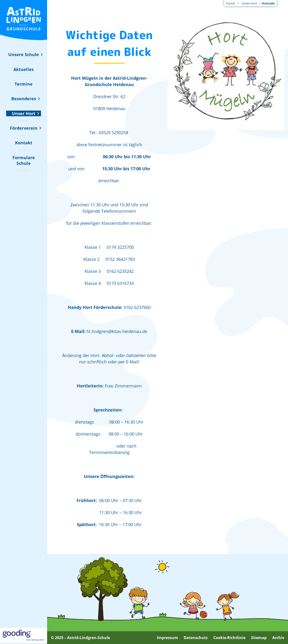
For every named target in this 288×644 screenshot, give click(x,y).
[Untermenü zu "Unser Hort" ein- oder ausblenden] (24, 113)
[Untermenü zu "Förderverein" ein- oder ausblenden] (24, 128)
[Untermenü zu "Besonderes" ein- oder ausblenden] (24, 99)
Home (230, 3)
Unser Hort (249, 3)
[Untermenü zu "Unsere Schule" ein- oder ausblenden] (24, 54)
